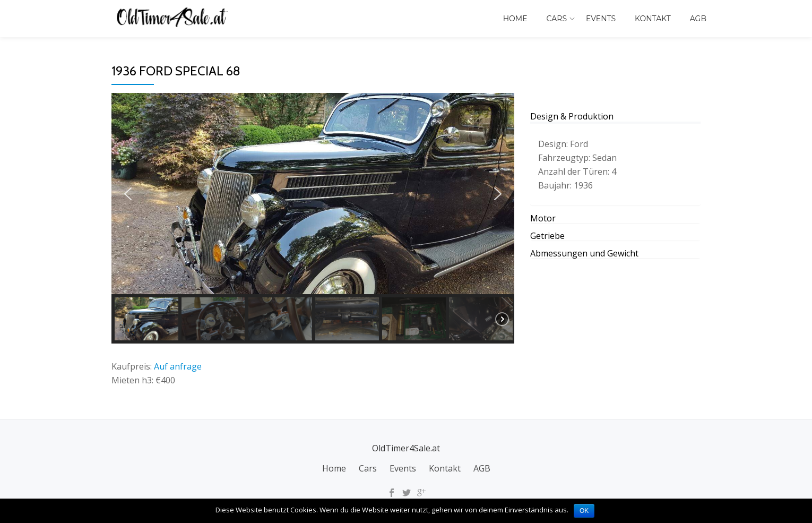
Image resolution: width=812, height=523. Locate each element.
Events (601, 19)
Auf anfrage (178, 366)
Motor (543, 218)
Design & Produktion (572, 116)
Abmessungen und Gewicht (584, 253)
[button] (128, 194)
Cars (557, 19)
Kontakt (653, 19)
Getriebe (547, 236)
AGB (698, 19)
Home (515, 19)
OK (584, 511)
